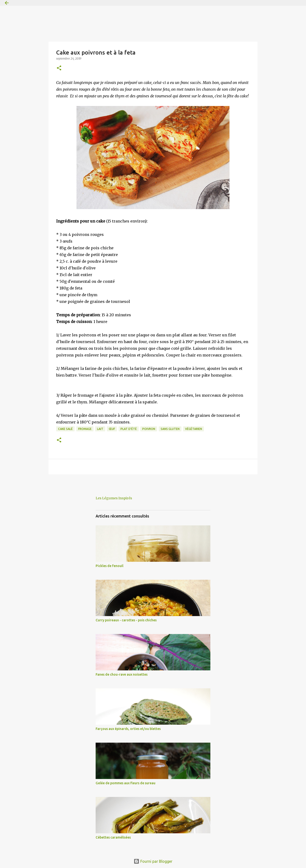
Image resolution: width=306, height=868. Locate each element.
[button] (59, 68)
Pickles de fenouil (109, 566)
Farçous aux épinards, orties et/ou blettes (128, 729)
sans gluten (170, 429)
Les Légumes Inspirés (114, 498)
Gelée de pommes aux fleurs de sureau (126, 783)
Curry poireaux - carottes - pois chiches (126, 620)
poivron (149, 429)
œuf (112, 429)
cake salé (65, 429)
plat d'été (129, 429)
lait (100, 429)
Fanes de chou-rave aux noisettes (122, 674)
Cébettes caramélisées (113, 837)
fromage (85, 429)
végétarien (194, 429)
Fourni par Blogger (153, 861)
